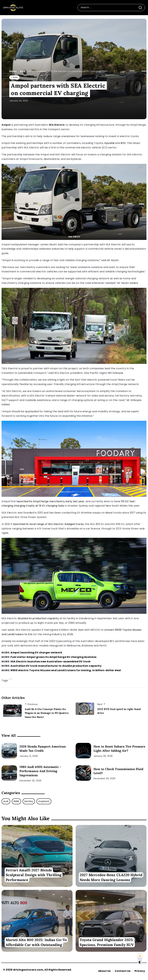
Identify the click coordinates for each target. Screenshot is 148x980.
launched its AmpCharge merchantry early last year (50, 501)
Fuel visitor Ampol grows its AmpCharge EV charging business (54, 657)
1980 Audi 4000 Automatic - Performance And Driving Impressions (40, 771)
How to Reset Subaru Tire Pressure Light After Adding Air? (119, 749)
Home (13, 71)
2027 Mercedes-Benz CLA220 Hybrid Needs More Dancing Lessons (111, 877)
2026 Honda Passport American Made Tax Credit (43, 749)
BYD (123, 143)
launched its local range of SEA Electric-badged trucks (48, 524)
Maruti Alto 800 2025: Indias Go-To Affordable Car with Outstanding (36, 942)
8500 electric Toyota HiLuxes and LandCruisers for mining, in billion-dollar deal (66, 670)
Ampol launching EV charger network (36, 653)
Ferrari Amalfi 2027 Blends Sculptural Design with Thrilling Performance (34, 875)
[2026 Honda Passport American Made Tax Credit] (9, 751)
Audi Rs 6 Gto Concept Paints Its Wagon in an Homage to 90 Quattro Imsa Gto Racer (47, 713)
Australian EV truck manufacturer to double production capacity (56, 666)
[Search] (108, 7)
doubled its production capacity (38, 618)
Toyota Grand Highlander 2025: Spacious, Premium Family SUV (107, 942)
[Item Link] (37, 856)
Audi (23, 71)
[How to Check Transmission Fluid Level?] (83, 773)
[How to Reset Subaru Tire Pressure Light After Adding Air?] (83, 751)
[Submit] (142, 7)
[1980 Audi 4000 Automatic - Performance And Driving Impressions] (9, 773)
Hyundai (109, 143)
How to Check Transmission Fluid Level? (118, 771)
